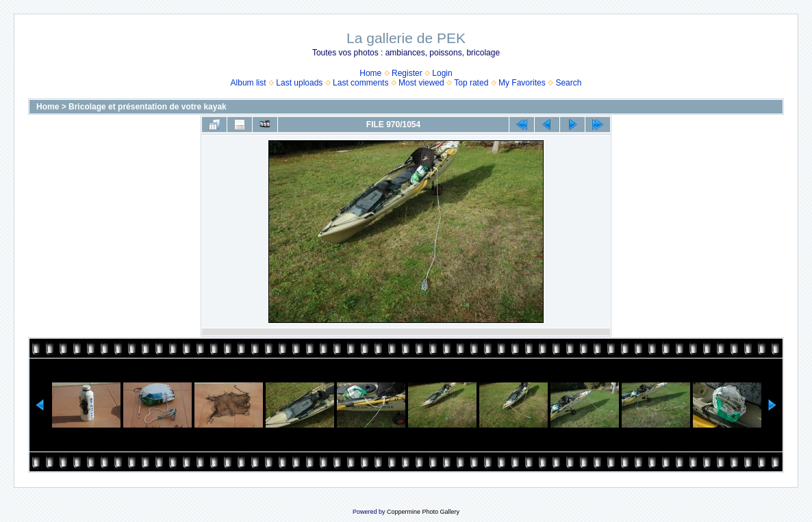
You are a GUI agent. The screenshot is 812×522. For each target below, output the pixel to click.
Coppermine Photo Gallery (423, 512)
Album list (249, 83)
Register (407, 73)
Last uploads (299, 83)
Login (442, 73)
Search (568, 83)
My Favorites (522, 83)
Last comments (360, 83)
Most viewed (421, 83)
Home (370, 73)
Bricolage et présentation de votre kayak (148, 107)
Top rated (471, 83)
